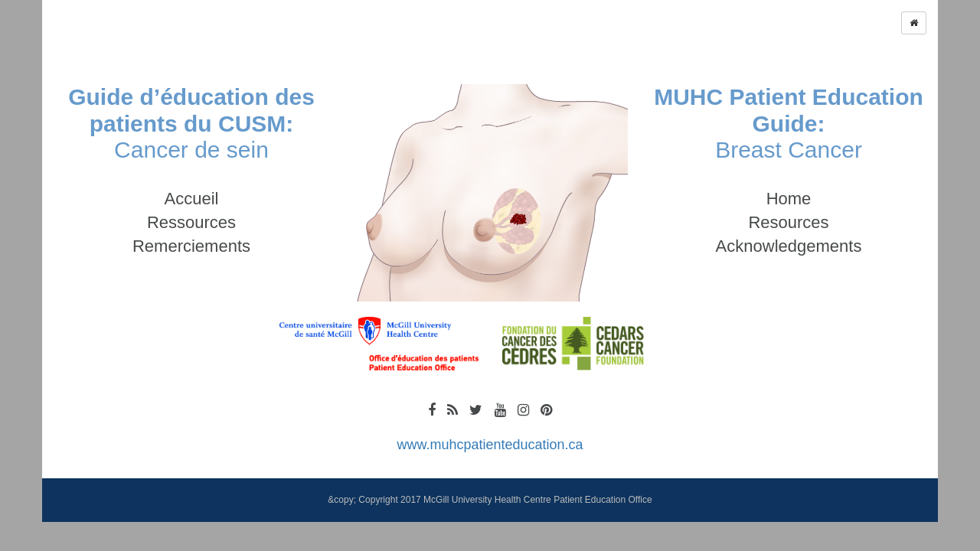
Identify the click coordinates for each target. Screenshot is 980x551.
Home (789, 199)
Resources (788, 222)
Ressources (191, 222)
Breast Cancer (789, 123)
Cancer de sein (191, 123)
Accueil (192, 199)
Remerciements (191, 246)
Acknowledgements (789, 246)
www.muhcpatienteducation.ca (490, 445)
